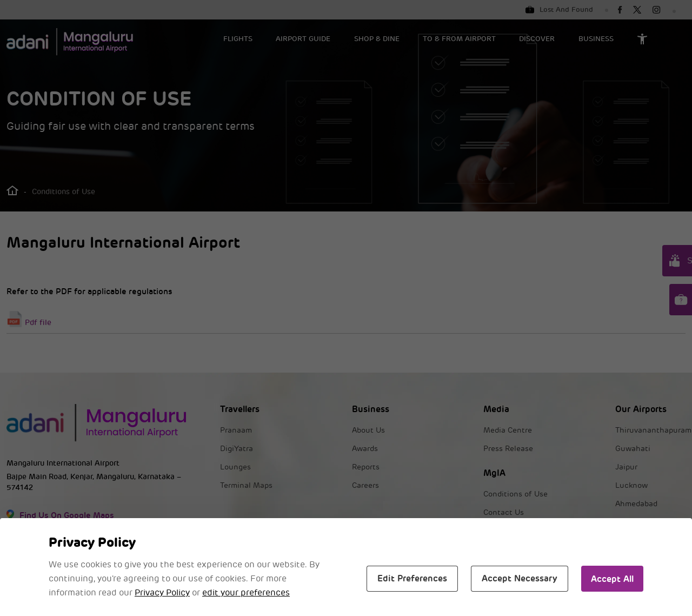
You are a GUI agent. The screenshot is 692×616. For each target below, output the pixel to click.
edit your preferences (246, 593)
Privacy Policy (162, 593)
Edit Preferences (412, 578)
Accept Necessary (520, 578)
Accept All (612, 579)
